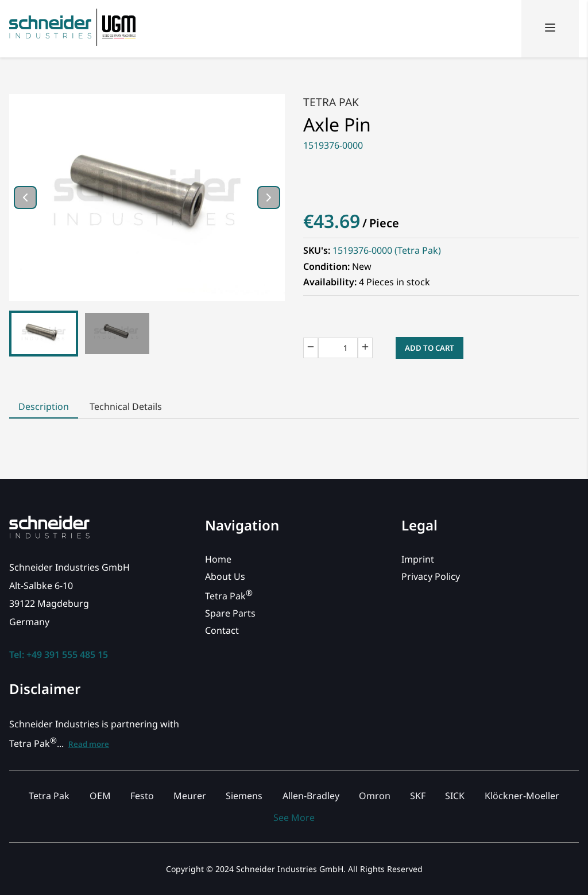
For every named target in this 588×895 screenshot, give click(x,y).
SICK (455, 796)
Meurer (190, 796)
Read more (89, 744)
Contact (222, 630)
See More (294, 817)
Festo (142, 796)
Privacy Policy (431, 576)
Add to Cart (430, 348)
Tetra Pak (331, 102)
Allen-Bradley (311, 796)
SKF (418, 796)
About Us (225, 576)
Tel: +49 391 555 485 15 (59, 654)
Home (218, 559)
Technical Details (126, 406)
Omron (375, 796)
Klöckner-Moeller (522, 796)
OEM (100, 796)
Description (44, 406)
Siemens (244, 796)
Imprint (418, 559)
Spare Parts (230, 613)
